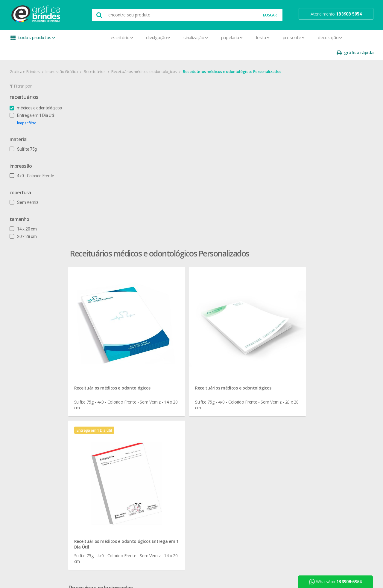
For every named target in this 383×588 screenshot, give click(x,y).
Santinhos (99, 499)
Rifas (94, 485)
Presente (252, 37)
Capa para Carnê (105, 363)
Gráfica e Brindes (27, 56)
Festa (221, 37)
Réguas (168, 392)
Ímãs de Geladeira (106, 428)
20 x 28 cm (26, 222)
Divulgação (117, 37)
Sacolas (97, 492)
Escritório (81, 37)
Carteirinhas (101, 392)
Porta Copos (173, 385)
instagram (318, 335)
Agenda (97, 334)
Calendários (101, 356)
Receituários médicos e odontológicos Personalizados (234, 56)
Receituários (97, 56)
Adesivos (98, 327)
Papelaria (191, 37)
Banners (98, 342)
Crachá (96, 399)
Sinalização (154, 37)
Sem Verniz (26, 187)
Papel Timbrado (104, 449)
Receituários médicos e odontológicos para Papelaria (156, 253)
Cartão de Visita (104, 377)
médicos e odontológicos (38, 93)
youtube (317, 342)
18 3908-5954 (250, 388)
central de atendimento (255, 327)
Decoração (289, 37)
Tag (93, 514)
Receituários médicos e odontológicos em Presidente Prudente (165, 238)
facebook (318, 327)
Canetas (169, 342)
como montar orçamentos (259, 356)
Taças (167, 413)
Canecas (170, 334)
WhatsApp (338, 582)
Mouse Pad (172, 377)
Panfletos (99, 442)
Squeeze (170, 406)
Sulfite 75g (26, 134)
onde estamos (32, 334)
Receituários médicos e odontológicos (146, 56)
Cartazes (98, 385)
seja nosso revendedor (40, 342)
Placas (96, 463)
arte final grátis (319, 375)
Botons (168, 327)
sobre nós (28, 327)
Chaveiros (171, 349)
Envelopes (99, 406)
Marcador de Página (109, 435)
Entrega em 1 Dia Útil (34, 100)
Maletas (169, 370)
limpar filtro (29, 108)
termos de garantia (251, 334)
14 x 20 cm (26, 214)
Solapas (97, 507)
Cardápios (99, 370)
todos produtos (34, 40)
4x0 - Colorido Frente (34, 161)
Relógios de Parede (179, 399)
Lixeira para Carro (177, 363)
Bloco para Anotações (110, 349)
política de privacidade (254, 349)
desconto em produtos (327, 382)
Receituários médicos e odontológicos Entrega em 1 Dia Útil (327, 178)
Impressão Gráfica (64, 56)
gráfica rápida (352, 38)
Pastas (96, 456)
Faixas (95, 413)
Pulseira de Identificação (112, 471)
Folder (95, 420)
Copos (168, 356)
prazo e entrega (249, 342)
